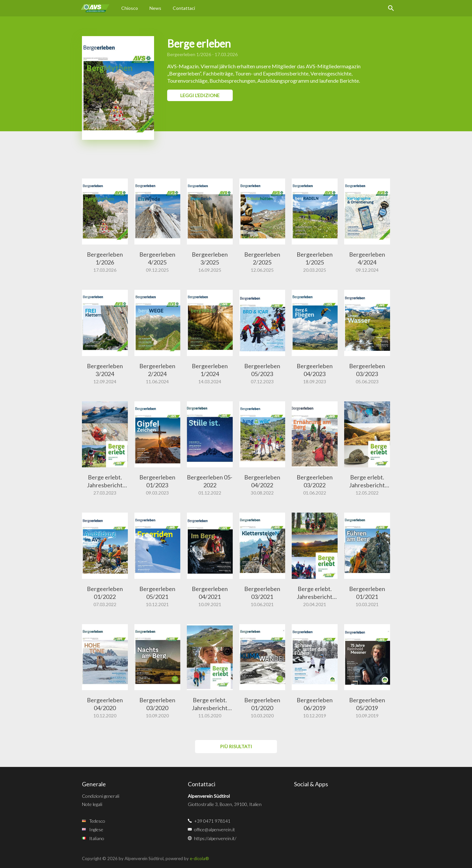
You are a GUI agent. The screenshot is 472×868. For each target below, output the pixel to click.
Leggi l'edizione (200, 95)
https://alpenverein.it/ (215, 838)
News (155, 8)
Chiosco (130, 8)
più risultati (236, 746)
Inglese (96, 829)
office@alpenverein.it (215, 829)
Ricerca (391, 8)
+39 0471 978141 (212, 821)
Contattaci (184, 8)
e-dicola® (199, 858)
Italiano (97, 838)
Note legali (92, 804)
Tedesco (97, 821)
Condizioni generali (101, 796)
